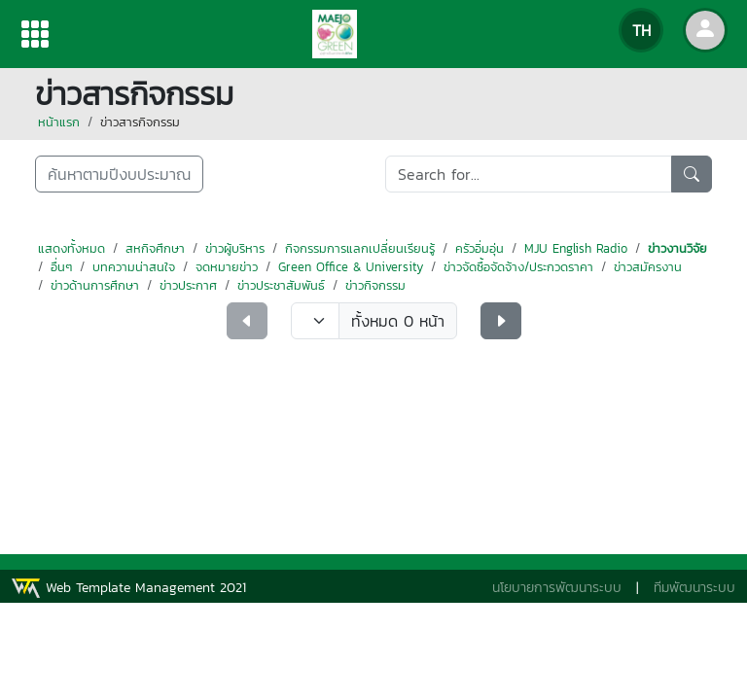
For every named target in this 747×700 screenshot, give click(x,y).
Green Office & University (351, 267)
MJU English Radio (576, 248)
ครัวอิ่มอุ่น (480, 248)
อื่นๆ (61, 267)
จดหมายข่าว (227, 267)
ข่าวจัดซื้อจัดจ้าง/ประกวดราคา (518, 267)
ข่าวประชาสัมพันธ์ (281, 285)
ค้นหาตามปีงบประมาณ (119, 174)
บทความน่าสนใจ (134, 267)
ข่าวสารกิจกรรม (140, 122)
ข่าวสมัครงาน (648, 267)
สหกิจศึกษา (155, 248)
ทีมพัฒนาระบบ (694, 588)
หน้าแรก (59, 122)
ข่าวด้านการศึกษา (95, 285)
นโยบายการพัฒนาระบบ (557, 588)
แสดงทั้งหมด (71, 248)
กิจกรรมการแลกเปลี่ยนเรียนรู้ (360, 248)
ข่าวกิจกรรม (375, 285)
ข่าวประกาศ (188, 285)
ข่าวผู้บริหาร (235, 248)
